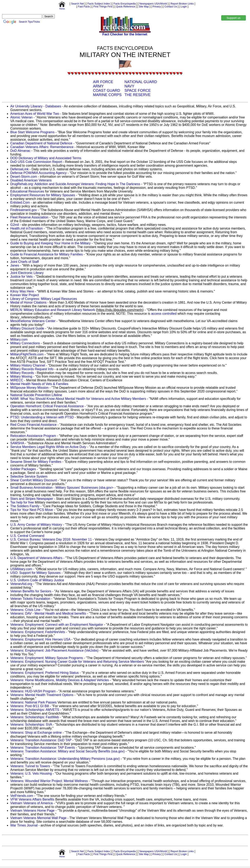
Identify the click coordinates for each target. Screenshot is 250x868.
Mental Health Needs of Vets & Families (39, 384)
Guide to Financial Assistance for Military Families (47, 254)
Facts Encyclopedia (124, 4)
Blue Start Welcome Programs (32, 132)
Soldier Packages (24, 469)
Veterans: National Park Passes (33, 702)
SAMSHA (17, 443)
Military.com (19, 339)
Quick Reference (125, 7)
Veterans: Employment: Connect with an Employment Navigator (57, 625)
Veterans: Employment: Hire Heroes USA (40, 639)
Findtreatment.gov (24, 210)
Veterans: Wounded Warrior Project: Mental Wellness (49, 781)
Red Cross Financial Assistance (33, 425)
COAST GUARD (107, 91)
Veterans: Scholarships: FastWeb (35, 717)
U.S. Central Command (27, 536)
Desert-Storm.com (24, 177)
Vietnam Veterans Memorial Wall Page (38, 818)
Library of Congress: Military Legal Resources (44, 299)
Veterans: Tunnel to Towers (30, 766)
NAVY (129, 86)
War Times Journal (24, 825)
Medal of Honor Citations (28, 302)
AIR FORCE (103, 82)
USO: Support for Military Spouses (35, 573)
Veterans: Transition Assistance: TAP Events (43, 748)
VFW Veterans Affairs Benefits (32, 799)
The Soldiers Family (25, 506)
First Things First (103, 7)
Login (184, 7)
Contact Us (170, 7)
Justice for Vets (22, 277)
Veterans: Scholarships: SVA (31, 725)
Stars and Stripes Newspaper (32, 499)
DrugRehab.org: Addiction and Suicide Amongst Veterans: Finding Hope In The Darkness (75, 184)
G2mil (15, 225)
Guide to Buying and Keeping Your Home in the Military (51, 243)
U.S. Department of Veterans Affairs (36, 558)
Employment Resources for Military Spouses (43, 195)
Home (62, 8)
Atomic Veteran (22, 117)
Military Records (22, 373)
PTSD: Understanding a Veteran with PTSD (42, 417)
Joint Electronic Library (27, 273)
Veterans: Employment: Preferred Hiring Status (45, 673)
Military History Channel (28, 365)
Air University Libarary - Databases (36, 106)
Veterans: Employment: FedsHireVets (38, 632)
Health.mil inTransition (27, 228)
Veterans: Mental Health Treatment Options (42, 695)
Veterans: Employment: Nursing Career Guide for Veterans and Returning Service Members (77, 662)
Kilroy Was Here (22, 291)
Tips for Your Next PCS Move (32, 510)
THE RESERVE (138, 95)
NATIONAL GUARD (141, 82)
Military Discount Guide (27, 328)
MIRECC (17, 380)
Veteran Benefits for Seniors (31, 591)
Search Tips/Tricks (29, 22)
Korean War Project (25, 295)
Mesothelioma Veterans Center (33, 321)
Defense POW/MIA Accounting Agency (38, 173)
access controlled (164, 314)
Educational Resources (27, 191)
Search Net (77, 4)
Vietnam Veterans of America (31, 803)
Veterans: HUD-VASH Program (33, 691)
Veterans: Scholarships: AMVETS (35, 710)
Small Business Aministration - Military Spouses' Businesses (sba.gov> (62, 488)
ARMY (98, 86)
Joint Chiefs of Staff (24, 262)
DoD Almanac (20, 151)
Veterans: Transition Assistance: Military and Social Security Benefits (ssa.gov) (67, 751)
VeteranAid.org (21, 584)
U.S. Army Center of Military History (36, 525)
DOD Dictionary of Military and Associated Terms (46, 158)
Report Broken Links (182, 4)
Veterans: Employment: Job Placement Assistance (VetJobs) (54, 650)
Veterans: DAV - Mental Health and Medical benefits (48, 613)
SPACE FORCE (138, 91)
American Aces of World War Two (35, 114)
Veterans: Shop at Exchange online (36, 733)
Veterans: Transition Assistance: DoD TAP (41, 740)
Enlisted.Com (20, 202)
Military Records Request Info (32, 369)
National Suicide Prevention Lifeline (36, 395)
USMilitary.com (21, 569)
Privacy (156, 7)
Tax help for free (22, 502)
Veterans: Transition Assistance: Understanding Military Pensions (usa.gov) (65, 759)
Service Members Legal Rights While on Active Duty (48, 447)
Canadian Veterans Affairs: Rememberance (42, 147)
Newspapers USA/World (153, 4)
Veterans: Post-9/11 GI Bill (30, 706)
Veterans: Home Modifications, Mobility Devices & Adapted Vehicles (60, 680)
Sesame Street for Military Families (36, 462)
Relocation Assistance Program (33, 436)
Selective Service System (29, 476)
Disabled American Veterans (31, 180)
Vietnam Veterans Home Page (32, 811)
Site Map (144, 7)
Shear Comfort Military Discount (34, 480)
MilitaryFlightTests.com (27, 354)
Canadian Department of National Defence (42, 143)
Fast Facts (84, 7)
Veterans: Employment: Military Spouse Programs (47, 658)
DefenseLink (19, 169)
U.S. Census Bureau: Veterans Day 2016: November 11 (51, 539)
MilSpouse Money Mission (29, 388)
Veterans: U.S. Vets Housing (31, 773)
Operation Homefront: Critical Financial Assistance (47, 406)
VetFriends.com (22, 796)
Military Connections (25, 343)
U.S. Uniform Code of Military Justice (37, 580)
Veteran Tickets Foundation (30, 599)
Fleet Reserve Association (29, 217)
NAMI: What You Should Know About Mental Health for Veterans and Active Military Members (78, 399)
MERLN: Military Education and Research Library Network (53, 310)
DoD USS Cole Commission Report (36, 162)
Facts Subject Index (98, 4)
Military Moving (21, 377)
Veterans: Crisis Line (25, 610)
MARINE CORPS (107, 95)
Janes (15, 265)
